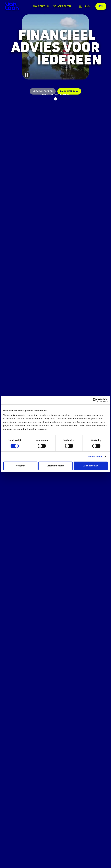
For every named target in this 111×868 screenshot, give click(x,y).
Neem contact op (43, 91)
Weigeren (20, 466)
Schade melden (62, 6)
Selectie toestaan (56, 466)
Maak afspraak (69, 91)
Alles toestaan (91, 466)
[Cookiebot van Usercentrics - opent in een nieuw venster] (95, 400)
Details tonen (95, 457)
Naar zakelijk (41, 6)
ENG (87, 6)
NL (81, 6)
